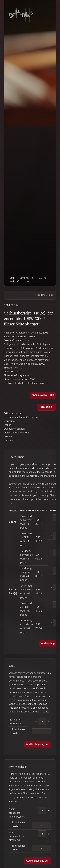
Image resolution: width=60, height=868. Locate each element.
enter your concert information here (33, 468)
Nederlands (41, 295)
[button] (43, 395)
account (16, 281)
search (43, 278)
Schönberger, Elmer (15, 417)
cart (29, 281)
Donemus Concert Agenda (41, 476)
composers (27, 278)
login (51, 295)
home (11, 278)
